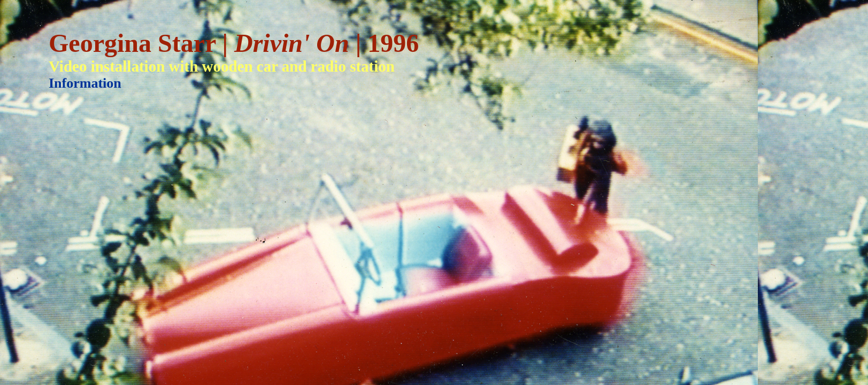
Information (85, 83)
